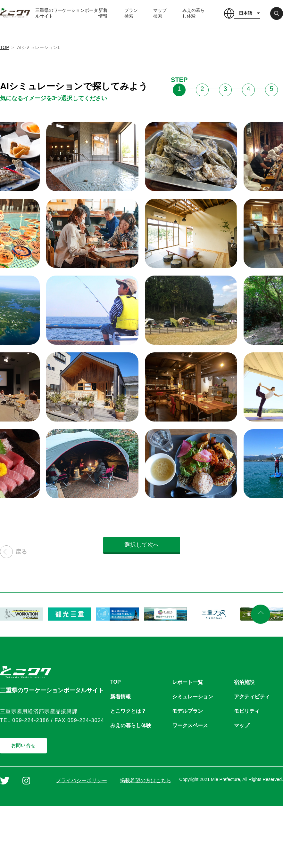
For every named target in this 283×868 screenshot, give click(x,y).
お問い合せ (23, 745)
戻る (13, 552)
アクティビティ (252, 697)
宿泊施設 (244, 682)
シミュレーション (193, 697)
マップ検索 (160, 13)
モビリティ (247, 711)
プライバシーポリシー (81, 780)
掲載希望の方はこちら (146, 780)
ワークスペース (190, 725)
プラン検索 (131, 13)
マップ (242, 725)
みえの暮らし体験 (194, 13)
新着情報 (103, 13)
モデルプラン (187, 711)
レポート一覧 (187, 682)
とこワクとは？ (128, 711)
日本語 (246, 13)
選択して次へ (142, 545)
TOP (5, 47)
